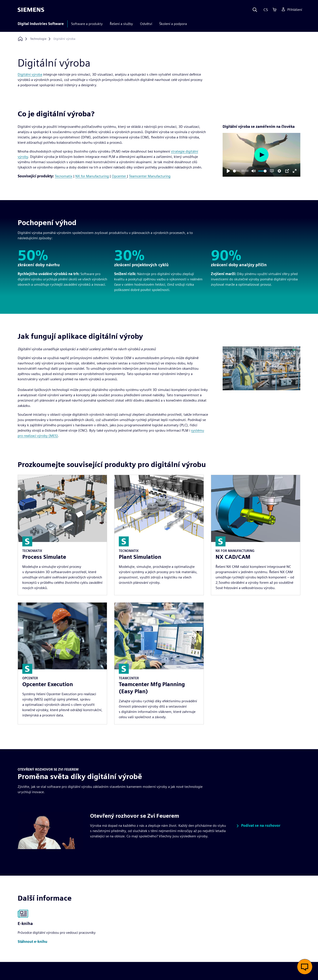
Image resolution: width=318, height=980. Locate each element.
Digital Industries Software (41, 24)
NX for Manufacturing (92, 176)
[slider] (236, 171)
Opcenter (119, 176)
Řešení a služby (121, 24)
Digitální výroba (30, 74)
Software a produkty (87, 24)
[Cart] (274, 10)
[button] (258, 826)
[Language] (265, 10)
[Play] (228, 171)
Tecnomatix (64, 176)
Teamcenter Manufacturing (150, 176)
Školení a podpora (173, 24)
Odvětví (146, 24)
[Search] (255, 10)
